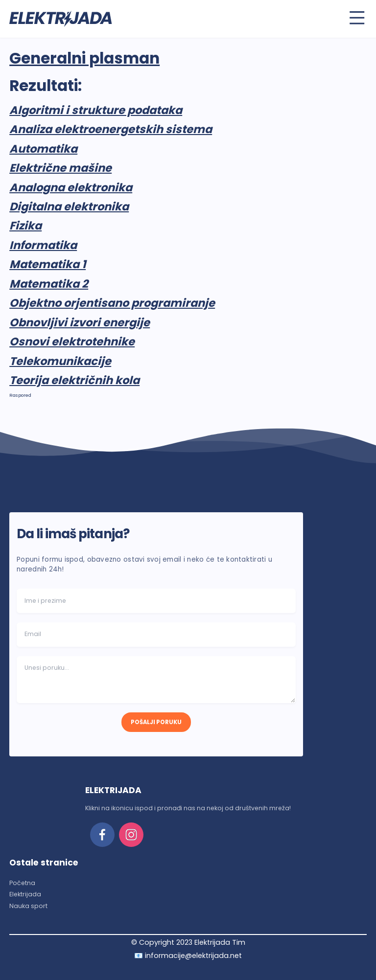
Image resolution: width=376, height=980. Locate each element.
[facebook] (102, 835)
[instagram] (131, 835)
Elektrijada (25, 894)
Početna (22, 883)
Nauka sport (28, 906)
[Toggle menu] (357, 18)
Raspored (20, 395)
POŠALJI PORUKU (156, 722)
